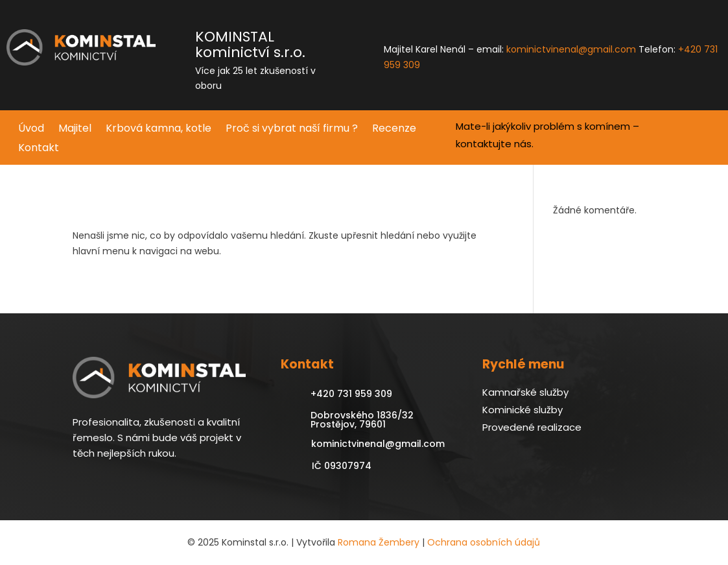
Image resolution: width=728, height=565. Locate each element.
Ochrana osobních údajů (484, 542)
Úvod (31, 130)
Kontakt (39, 149)
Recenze (394, 130)
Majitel (75, 130)
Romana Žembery (379, 542)
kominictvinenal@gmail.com (571, 49)
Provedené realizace (532, 427)
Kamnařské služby (525, 392)
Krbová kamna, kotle (159, 130)
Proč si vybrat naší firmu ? (292, 130)
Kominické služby (523, 410)
